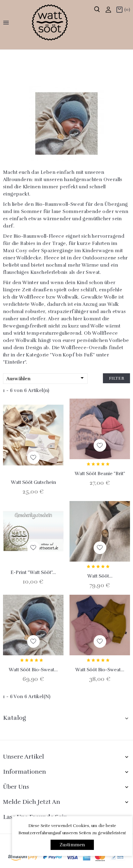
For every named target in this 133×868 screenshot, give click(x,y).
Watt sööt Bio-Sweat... (33, 670)
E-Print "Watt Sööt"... (33, 572)
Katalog (15, 718)
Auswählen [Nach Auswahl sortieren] (46, 378)
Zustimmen (72, 845)
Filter (116, 378)
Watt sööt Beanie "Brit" (100, 474)
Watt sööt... (100, 576)
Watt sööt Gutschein (33, 482)
